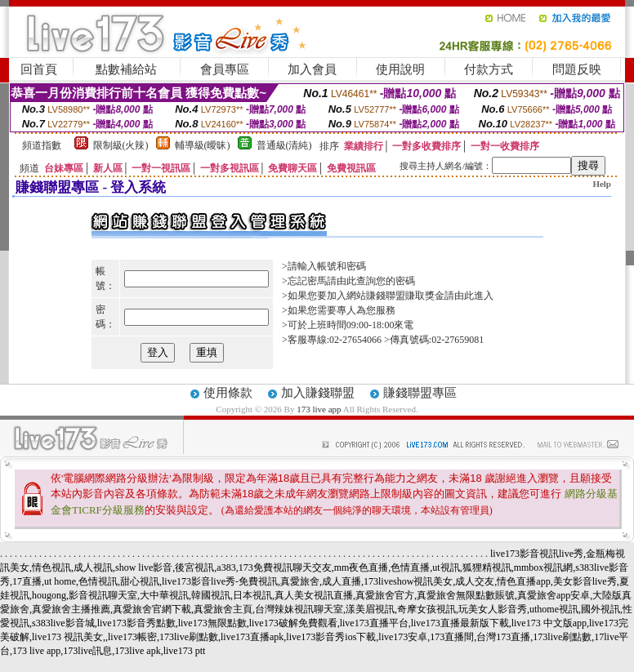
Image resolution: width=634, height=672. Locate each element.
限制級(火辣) (121, 145)
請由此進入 (469, 296)
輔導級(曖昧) (203, 145)
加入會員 (312, 69)
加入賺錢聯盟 (318, 393)
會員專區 (225, 69)
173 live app (319, 409)
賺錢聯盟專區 (420, 393)
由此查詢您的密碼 (376, 281)
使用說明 (400, 69)
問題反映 (577, 69)
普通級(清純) (284, 145)
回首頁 (39, 69)
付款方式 (489, 69)
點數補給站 (126, 69)
